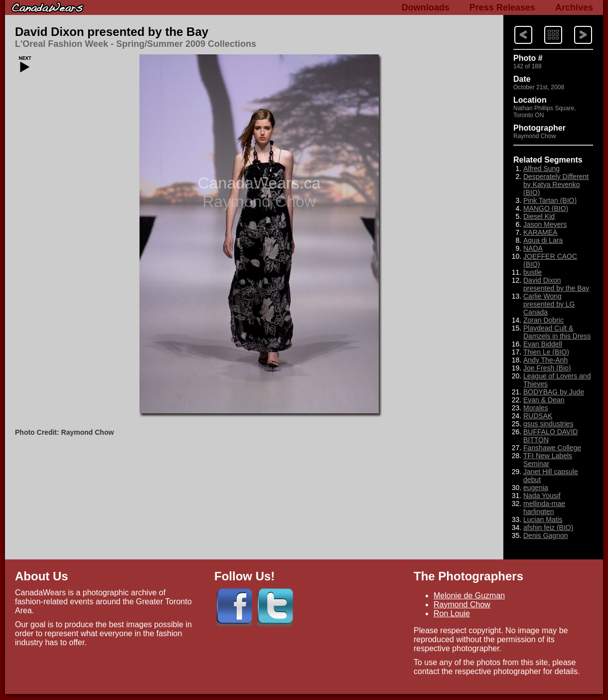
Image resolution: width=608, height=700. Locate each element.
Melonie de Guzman (469, 596)
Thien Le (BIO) (546, 352)
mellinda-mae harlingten (544, 508)
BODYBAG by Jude (554, 392)
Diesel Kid (539, 216)
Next (514, 25)
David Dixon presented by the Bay (112, 32)
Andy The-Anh (545, 360)
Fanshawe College (552, 448)
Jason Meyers (545, 224)
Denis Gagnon (546, 535)
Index (544, 25)
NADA (533, 248)
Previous (574, 25)
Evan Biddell (543, 344)
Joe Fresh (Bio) (547, 368)
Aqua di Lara (543, 240)
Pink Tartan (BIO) (550, 200)
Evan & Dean (544, 400)
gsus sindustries (548, 424)
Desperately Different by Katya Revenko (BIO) (556, 184)
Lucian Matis (543, 520)
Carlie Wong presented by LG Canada (549, 304)
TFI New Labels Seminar (548, 460)
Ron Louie (452, 613)
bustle (532, 272)
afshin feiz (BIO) (548, 527)
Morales (536, 408)
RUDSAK (538, 416)
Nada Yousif (542, 496)
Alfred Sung (541, 169)
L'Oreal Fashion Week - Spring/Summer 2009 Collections (136, 44)
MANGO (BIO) (546, 208)
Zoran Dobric (543, 320)
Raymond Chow (462, 605)
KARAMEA (540, 232)
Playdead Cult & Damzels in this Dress (557, 332)
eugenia (536, 488)
